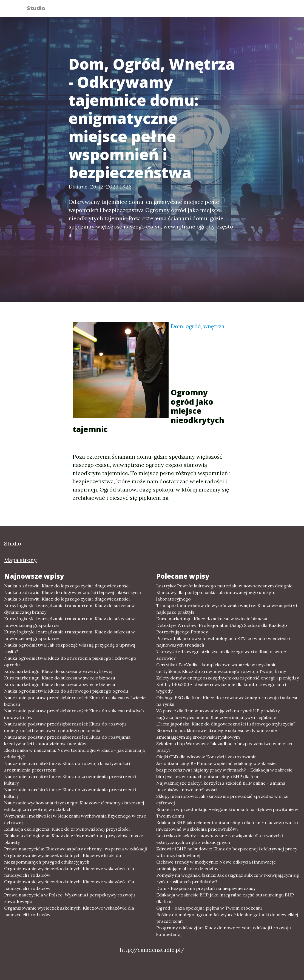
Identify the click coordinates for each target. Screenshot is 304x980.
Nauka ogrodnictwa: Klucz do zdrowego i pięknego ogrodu (66, 691)
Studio (39, 9)
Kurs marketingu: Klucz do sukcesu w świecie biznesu (60, 678)
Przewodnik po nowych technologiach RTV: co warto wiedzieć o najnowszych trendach (223, 642)
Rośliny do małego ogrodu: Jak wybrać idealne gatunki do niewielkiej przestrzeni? (227, 918)
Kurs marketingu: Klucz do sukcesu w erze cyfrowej (58, 671)
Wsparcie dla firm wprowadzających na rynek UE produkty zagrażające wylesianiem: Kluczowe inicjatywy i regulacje (218, 714)
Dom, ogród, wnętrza (198, 326)
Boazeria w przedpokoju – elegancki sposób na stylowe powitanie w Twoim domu (227, 813)
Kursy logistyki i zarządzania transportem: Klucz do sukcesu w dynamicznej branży (69, 609)
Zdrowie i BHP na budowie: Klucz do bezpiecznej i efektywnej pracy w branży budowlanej (227, 852)
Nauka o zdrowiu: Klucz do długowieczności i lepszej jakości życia (73, 592)
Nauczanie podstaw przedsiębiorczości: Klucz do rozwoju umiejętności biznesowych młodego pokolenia (65, 727)
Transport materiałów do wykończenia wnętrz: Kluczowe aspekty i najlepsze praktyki (227, 609)
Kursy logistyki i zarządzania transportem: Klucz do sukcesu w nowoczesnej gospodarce (69, 622)
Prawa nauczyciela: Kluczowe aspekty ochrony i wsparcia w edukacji (76, 849)
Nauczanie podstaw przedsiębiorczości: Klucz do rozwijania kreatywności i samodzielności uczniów (67, 740)
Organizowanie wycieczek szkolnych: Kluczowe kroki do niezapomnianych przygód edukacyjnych (63, 859)
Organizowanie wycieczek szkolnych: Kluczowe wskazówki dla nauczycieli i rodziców (69, 872)
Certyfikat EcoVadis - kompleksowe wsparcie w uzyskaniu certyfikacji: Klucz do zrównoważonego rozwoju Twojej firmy (221, 668)
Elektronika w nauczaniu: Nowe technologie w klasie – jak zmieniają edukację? (74, 753)
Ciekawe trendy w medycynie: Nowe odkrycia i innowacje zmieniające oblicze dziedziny (216, 865)
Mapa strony (20, 560)
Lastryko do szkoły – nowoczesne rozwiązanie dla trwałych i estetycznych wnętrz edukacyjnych (220, 839)
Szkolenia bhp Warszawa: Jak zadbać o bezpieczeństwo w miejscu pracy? (225, 747)
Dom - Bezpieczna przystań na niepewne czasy (206, 888)
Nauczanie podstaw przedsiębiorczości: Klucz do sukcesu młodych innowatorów (74, 714)
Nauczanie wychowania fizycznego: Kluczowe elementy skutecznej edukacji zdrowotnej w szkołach (74, 806)
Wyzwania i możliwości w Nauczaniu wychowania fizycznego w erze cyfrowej (75, 819)
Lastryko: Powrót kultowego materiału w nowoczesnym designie (224, 586)
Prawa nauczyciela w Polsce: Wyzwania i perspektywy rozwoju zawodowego (69, 898)
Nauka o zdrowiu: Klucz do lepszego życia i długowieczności (67, 586)
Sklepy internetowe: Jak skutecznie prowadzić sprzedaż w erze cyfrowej (222, 799)
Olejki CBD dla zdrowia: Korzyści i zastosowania (206, 757)
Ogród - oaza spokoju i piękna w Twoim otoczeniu (209, 908)
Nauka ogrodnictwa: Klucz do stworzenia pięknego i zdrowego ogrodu (70, 661)
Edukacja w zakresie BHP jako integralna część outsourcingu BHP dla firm (225, 898)
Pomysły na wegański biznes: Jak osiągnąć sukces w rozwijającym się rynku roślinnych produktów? (228, 878)
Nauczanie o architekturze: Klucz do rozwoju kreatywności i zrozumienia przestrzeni (67, 767)
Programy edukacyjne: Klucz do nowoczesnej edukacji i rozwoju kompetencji (224, 931)
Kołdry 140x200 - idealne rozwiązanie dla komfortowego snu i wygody (221, 688)
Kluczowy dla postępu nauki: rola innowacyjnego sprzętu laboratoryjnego (216, 596)
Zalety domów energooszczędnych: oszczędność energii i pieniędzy (228, 678)
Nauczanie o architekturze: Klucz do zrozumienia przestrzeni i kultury (70, 780)
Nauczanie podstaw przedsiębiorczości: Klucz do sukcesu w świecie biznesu (75, 701)
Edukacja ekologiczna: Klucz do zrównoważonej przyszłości (67, 829)
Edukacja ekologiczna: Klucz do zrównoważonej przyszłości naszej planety (74, 839)
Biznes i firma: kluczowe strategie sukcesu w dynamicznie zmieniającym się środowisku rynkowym (217, 734)
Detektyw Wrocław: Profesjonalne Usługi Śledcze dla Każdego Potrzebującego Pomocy (222, 628)
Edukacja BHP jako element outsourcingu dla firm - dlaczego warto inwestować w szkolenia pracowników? (227, 826)
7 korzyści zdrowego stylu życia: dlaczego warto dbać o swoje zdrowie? (221, 655)
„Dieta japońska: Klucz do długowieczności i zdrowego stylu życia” (226, 724)
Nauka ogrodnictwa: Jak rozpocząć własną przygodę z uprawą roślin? (70, 648)
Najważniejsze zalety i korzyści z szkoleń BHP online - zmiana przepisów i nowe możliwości (221, 786)
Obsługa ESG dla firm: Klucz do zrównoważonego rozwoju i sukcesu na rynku (227, 701)
